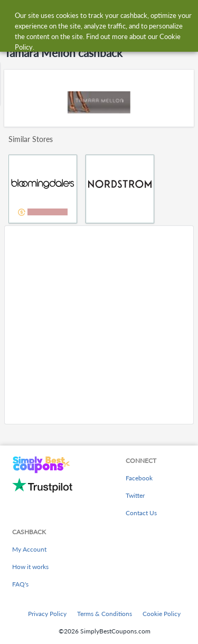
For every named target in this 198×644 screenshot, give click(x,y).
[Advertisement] (99, 325)
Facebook (139, 478)
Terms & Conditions (105, 614)
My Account (29, 549)
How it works (30, 567)
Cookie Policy (162, 614)
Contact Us (141, 513)
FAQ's (20, 584)
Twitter (135, 495)
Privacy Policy (47, 614)
